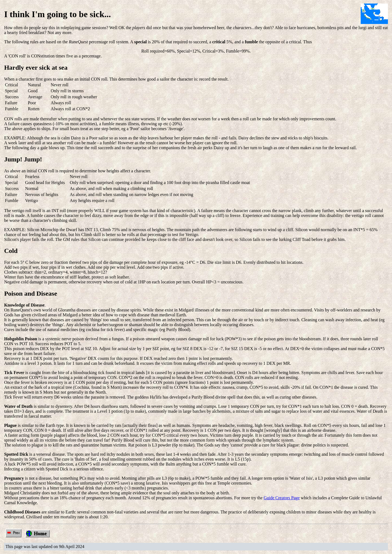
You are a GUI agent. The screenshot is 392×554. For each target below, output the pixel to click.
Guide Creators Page (281, 498)
